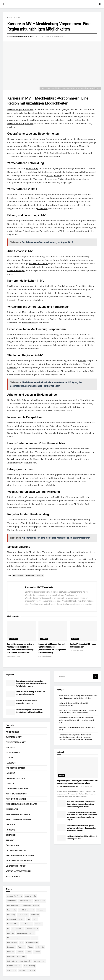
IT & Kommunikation (16, 768)
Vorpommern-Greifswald (19, 861)
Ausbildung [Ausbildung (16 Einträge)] (12, 901)
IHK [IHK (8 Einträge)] (29, 919)
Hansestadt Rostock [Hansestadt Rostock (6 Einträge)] (15, 919)
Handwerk (13, 639)
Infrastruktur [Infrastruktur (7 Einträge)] (12, 924)
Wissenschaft (13, 876)
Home (10, 18)
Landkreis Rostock (16, 778)
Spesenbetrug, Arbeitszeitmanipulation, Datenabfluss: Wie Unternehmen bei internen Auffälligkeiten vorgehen (31, 684)
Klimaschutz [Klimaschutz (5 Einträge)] (17, 929)
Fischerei (11, 747)
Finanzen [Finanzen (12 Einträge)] (41, 910)
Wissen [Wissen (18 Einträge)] (22, 970)
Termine (10, 840)
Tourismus (38, 179)
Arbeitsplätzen (54, 175)
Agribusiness (13, 732)
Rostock (82, 361)
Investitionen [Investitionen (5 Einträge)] (26, 924)
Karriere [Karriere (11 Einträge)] (38, 924)
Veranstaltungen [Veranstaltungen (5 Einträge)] (14, 966)
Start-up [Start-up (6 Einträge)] (11, 952)
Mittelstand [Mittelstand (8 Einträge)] (12, 943)
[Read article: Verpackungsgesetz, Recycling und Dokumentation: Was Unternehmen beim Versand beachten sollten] (77, 768)
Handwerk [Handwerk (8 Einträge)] (35, 915)
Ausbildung (30, 575)
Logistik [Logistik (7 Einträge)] (11, 933)
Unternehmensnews (16, 850)
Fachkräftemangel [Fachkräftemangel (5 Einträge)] (27, 910)
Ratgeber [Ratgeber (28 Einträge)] (11, 947)
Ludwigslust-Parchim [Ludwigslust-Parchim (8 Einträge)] (26, 933)
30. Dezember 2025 (14, 656)
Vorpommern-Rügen (16, 866)
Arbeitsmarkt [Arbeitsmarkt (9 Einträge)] (31, 896)
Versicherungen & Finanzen (20, 856)
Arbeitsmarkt (18, 575)
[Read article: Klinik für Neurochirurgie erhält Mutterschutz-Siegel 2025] (10, 703)
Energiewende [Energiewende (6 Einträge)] (13, 905)
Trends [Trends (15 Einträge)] (37, 952)
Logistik (10, 784)
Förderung (64, 231)
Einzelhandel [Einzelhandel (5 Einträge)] (40, 901)
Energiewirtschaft (16, 742)
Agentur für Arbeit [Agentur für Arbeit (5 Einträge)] (15, 896)
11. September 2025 (45, 656)
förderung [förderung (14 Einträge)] (11, 915)
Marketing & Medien (16, 799)
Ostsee (65, 113)
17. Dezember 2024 (46, 37)
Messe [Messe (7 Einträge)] (34, 938)
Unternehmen (29, 323)
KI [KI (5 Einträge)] (8, 929)
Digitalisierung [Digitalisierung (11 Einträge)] (26, 901)
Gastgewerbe (13, 752)
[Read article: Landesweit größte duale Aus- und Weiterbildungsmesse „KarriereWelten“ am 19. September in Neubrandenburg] (53, 631)
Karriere (17, 18)
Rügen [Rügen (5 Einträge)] (30, 947)
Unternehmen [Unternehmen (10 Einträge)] (39, 961)
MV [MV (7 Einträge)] (21, 943)
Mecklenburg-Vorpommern (20, 109)
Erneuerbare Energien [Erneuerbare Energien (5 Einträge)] (30, 905)
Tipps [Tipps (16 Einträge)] (29, 952)
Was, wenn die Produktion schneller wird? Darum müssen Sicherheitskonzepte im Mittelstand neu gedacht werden (81, 804)
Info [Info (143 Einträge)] (35, 919)
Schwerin (12, 368)
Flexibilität (85, 400)
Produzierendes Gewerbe (19, 820)
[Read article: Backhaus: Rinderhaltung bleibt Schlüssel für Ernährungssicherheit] (61, 838)
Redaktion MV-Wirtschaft (22, 37)
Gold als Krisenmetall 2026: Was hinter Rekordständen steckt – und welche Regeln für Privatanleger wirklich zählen (77, 720)
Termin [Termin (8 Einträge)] (20, 952)
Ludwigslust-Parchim (17, 789)
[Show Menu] (4, 4)
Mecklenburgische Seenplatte (22, 804)
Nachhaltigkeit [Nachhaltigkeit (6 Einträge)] (32, 943)
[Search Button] (100, 4)
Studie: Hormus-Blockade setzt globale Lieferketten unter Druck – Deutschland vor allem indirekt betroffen (82, 828)
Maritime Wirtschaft (17, 794)
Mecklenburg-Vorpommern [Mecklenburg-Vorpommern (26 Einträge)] (18, 938)
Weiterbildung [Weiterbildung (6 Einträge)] (30, 966)
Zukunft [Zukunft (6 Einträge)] (32, 970)
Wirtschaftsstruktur (38, 263)
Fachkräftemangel (16, 270)
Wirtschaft (63, 179)
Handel (10, 758)
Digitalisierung (14, 459)
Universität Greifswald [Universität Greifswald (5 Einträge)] (16, 956)
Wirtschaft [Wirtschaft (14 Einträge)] (12, 970)
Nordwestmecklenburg (18, 814)
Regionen (11, 825)
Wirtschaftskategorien (18, 871)
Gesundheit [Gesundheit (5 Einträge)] (23, 915)
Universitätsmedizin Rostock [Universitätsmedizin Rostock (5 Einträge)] (19, 961)
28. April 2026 (84, 787)
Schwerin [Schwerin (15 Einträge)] (40, 947)
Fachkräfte (42, 209)
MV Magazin (12, 809)
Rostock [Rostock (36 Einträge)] (21, 947)
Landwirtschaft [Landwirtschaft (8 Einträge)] (32, 929)
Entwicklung (32, 168)
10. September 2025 (76, 650)
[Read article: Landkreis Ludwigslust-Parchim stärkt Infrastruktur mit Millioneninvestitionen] (10, 712)
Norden (91, 139)
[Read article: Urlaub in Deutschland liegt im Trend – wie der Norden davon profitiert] (10, 694)
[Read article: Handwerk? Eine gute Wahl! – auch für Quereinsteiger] (84, 631)
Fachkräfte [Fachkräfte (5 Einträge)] (12, 910)
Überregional (13, 845)
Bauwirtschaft (14, 737)
